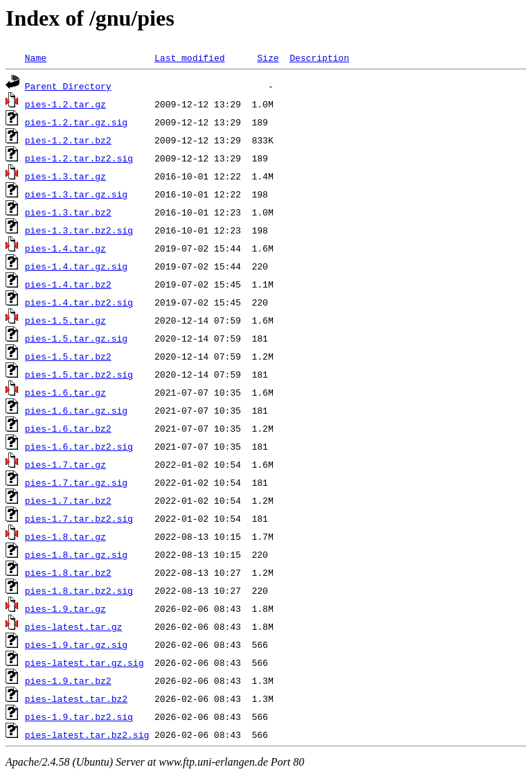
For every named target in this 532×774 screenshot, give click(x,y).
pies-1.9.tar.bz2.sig (79, 716)
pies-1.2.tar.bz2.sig (79, 158)
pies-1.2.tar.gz (65, 104)
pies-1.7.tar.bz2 (68, 500)
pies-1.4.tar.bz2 (68, 284)
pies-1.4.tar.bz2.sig (79, 302)
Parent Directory (68, 86)
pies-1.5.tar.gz (65, 320)
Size (268, 58)
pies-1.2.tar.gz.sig (76, 122)
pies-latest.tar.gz (73, 626)
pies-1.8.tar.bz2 (68, 572)
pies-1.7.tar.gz (65, 464)
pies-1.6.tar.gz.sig (76, 410)
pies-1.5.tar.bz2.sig (79, 374)
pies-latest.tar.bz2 (76, 698)
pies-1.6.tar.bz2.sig (79, 446)
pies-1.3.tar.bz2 (68, 212)
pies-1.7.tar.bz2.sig (79, 518)
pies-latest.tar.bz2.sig (87, 735)
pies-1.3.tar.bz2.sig (79, 230)
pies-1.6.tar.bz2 (68, 428)
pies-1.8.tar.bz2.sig (79, 590)
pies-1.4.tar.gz (65, 248)
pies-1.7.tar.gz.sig (76, 482)
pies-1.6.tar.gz (65, 392)
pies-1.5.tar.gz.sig (76, 338)
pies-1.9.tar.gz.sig (76, 644)
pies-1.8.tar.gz (65, 536)
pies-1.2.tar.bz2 (68, 140)
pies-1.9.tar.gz (65, 608)
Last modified (189, 58)
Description (319, 58)
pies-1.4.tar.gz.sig (76, 266)
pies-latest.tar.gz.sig (85, 662)
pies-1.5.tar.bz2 (68, 356)
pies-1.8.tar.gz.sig (76, 554)
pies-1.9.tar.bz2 (68, 680)
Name (36, 58)
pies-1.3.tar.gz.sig (76, 194)
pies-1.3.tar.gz (65, 176)
